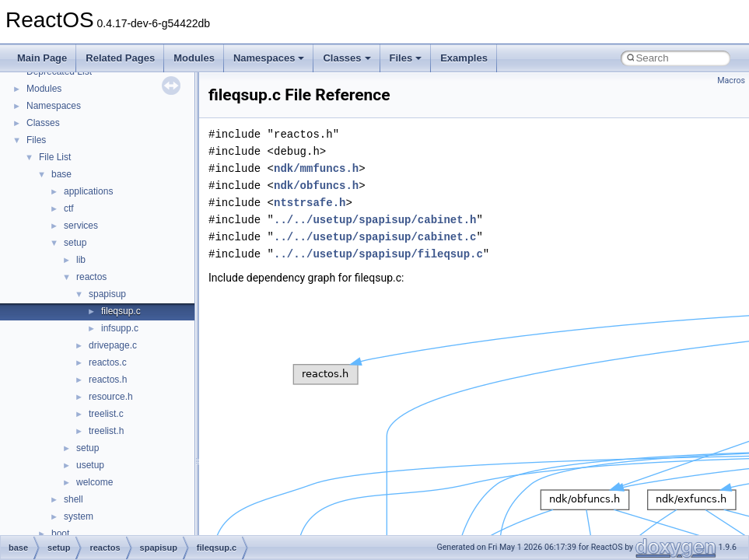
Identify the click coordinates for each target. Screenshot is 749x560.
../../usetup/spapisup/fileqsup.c (378, 254)
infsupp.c (120, 328)
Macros (731, 80)
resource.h (111, 397)
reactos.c (108, 362)
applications (88, 191)
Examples (464, 58)
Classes (346, 58)
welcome (94, 482)
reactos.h (108, 380)
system (79, 516)
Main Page (42, 58)
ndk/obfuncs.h (316, 185)
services (81, 226)
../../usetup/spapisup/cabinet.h (375, 220)
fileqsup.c (121, 311)
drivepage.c (113, 345)
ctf (69, 208)
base (61, 174)
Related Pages (120, 58)
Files (406, 58)
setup (75, 243)
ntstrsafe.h (310, 203)
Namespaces (269, 58)
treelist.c (106, 414)
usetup (90, 465)
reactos (91, 277)
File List (55, 157)
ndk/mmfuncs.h (316, 168)
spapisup (107, 294)
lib (81, 260)
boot (60, 534)
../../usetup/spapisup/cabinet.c (375, 237)
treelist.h (106, 431)
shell (73, 499)
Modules (194, 58)
